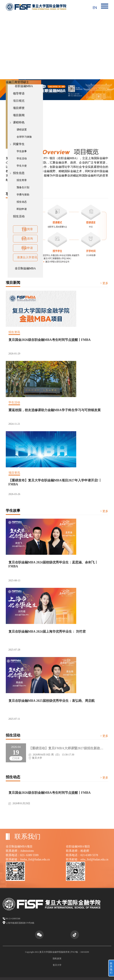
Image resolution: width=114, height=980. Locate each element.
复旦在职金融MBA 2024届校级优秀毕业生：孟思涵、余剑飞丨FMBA (53, 564)
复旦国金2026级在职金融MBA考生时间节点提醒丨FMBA (50, 340)
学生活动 (22, 159)
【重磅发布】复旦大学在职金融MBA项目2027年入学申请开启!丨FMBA (55, 482)
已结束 (16, 758)
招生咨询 (27, 239)
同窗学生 (19, 144)
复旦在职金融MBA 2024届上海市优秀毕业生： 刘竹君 (47, 632)
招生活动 (19, 216)
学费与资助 (23, 195)
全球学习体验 (24, 137)
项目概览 (19, 101)
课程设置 (22, 130)
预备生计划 (23, 187)
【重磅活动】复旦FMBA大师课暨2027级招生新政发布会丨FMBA (66, 748)
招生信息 (19, 173)
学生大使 (22, 166)
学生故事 (22, 151)
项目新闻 (19, 115)
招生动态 (22, 202)
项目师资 (19, 108)
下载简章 (27, 229)
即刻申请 (22, 209)
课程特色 (19, 122)
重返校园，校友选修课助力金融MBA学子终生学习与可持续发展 (55, 410)
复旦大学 (57, 965)
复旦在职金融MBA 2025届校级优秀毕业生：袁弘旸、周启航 (52, 701)
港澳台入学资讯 (27, 257)
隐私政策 (57, 959)
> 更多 (104, 283)
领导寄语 (19, 93)
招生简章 (22, 180)
